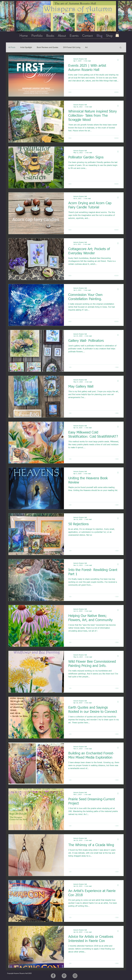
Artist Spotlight (26, 47)
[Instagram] (75, 976)
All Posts (12, 47)
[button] (121, 48)
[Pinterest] (64, 976)
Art (86, 47)
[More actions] (119, 60)
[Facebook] (53, 976)
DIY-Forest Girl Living (72, 47)
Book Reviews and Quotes (48, 47)
